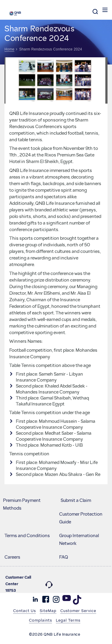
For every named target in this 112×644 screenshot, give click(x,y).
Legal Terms (68, 620)
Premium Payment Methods (22, 504)
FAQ (64, 557)
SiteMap (48, 611)
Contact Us (24, 611)
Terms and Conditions (27, 536)
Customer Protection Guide (81, 518)
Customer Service (78, 611)
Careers (12, 557)
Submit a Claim (76, 500)
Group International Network (79, 540)
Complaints (40, 620)
